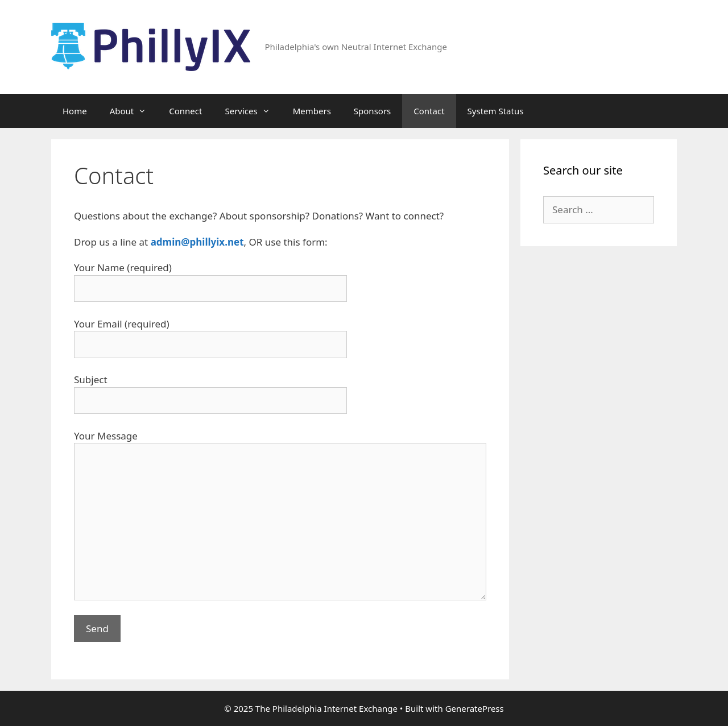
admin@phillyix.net (197, 242)
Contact (429, 111)
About (134, 111)
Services (253, 111)
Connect (185, 111)
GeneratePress (475, 708)
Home (75, 111)
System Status (496, 111)
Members (312, 111)
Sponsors (372, 111)
